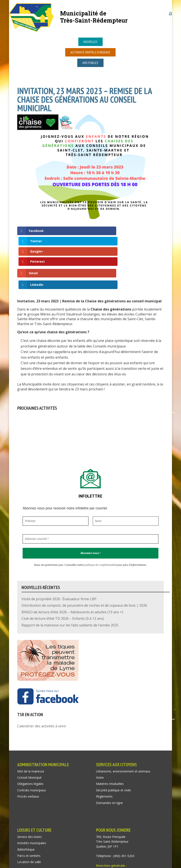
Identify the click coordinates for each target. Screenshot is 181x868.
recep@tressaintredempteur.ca (117, 838)
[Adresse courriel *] (90, 496)
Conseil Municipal (29, 735)
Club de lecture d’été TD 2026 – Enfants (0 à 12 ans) (63, 576)
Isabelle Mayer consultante (122, 864)
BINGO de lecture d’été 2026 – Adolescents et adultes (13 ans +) (72, 570)
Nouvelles (90, 42)
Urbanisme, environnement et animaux (123, 729)
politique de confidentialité (100, 522)
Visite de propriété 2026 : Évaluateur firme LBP (59, 557)
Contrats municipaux (32, 748)
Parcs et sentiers (29, 813)
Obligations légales (30, 741)
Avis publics (90, 63)
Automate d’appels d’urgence (90, 52)
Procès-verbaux (28, 754)
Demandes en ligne (109, 760)
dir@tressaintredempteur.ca (115, 828)
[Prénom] (56, 479)
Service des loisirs (29, 794)
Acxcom (66, 864)
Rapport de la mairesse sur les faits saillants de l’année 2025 (70, 583)
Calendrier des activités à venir (42, 684)
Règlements (104, 754)
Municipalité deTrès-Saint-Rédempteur (94, 17)
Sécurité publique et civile (113, 748)
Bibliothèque (26, 807)
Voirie (100, 735)
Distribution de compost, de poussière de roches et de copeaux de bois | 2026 (84, 563)
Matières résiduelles (110, 741)
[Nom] (125, 479)
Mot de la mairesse (31, 729)
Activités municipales (32, 801)
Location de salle (29, 820)
